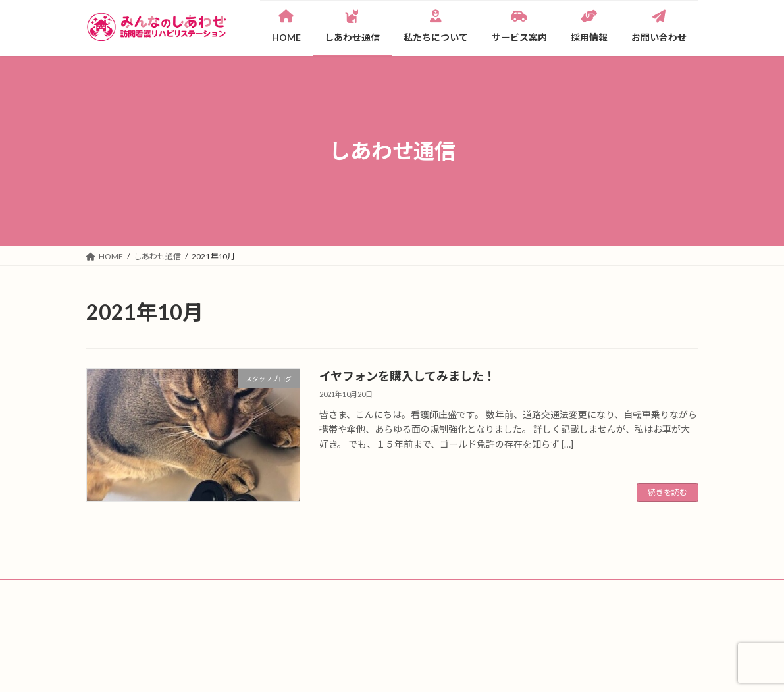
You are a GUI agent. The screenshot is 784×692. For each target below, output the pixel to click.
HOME (111, 596)
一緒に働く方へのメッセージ (558, 596)
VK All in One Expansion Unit (477, 669)
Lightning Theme (388, 669)
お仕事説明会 (658, 596)
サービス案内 (400, 596)
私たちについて (249, 596)
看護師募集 (118, 611)
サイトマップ (365, 611)
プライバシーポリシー (276, 611)
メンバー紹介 (327, 596)
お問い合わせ (187, 611)
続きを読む (667, 492)
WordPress (321, 669)
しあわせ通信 (172, 596)
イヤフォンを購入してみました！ (407, 376)
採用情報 (465, 596)
